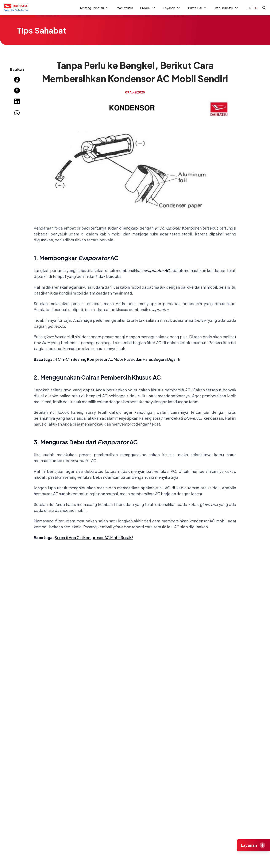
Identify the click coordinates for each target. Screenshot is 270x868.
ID (256, 8)
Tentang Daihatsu (95, 8)
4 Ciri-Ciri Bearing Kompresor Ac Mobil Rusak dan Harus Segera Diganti (117, 359)
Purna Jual (198, 8)
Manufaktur (125, 8)
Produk (148, 8)
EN (249, 8)
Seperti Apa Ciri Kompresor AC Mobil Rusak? (94, 537)
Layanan (172, 8)
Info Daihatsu (227, 8)
